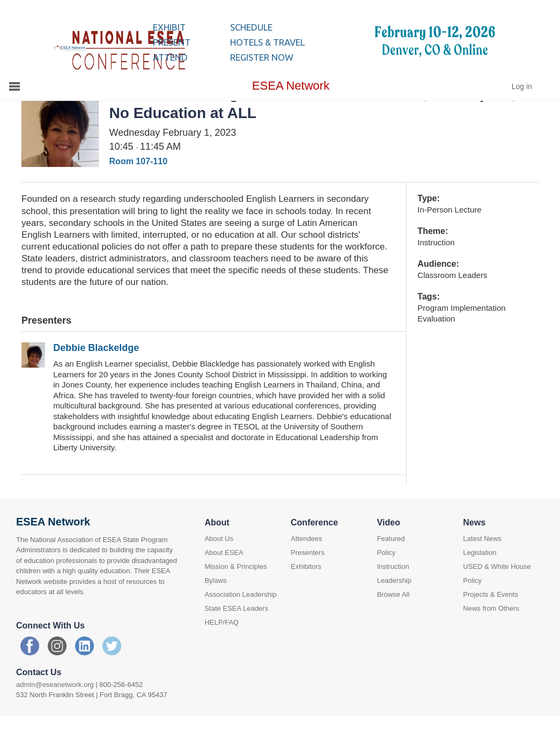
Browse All (393, 621)
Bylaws (215, 607)
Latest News (482, 565)
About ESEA (224, 579)
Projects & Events (491, 621)
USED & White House (497, 593)
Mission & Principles (235, 593)
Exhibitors (306, 593)
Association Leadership (240, 621)
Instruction (393, 593)
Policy (386, 579)
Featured (391, 565)
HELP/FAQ (222, 649)
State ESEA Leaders (236, 635)
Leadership (394, 607)
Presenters (308, 579)
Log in (522, 113)
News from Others (491, 635)
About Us (219, 565)
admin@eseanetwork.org (55, 711)
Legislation (480, 579)
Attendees (307, 565)
